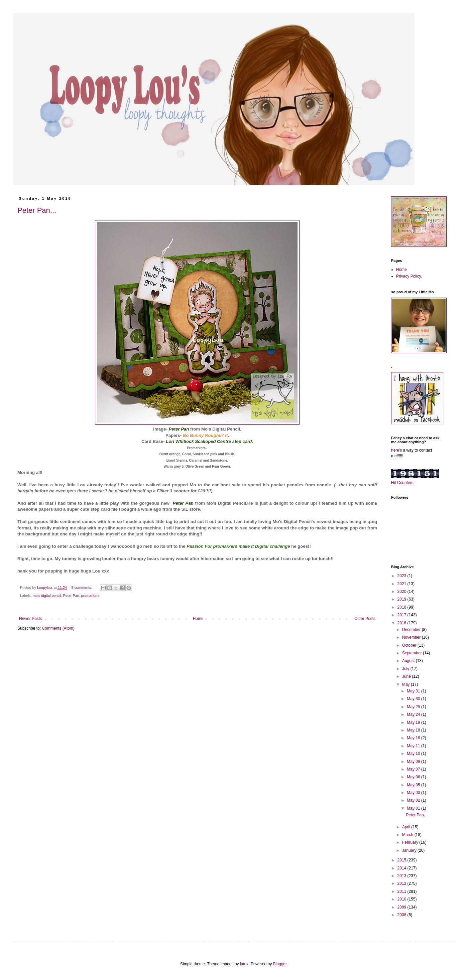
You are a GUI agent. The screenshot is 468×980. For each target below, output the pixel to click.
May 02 (414, 800)
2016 (402, 623)
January (410, 850)
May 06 (414, 777)
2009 (402, 907)
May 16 (414, 738)
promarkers (90, 596)
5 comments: (82, 588)
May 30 (414, 699)
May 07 (414, 769)
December (412, 630)
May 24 (414, 714)
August (409, 661)
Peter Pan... (37, 210)
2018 (402, 607)
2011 (402, 891)
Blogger (280, 964)
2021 (402, 584)
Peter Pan (71, 596)
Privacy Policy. (409, 276)
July (406, 669)
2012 (402, 883)
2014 (402, 868)
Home (198, 619)
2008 (402, 915)
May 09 (414, 762)
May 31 (414, 691)
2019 (402, 599)
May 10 (414, 754)
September (413, 653)
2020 (402, 592)
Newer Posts (30, 619)
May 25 (414, 707)
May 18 (414, 730)
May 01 (414, 808)
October (410, 645)
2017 (402, 615)
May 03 (414, 793)
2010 (402, 899)
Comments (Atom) (58, 628)
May (406, 684)
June (407, 676)
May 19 (414, 722)
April (407, 827)
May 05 (414, 785)
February (411, 842)
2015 (402, 860)
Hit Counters (402, 483)
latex (244, 964)
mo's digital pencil (47, 596)
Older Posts (365, 619)
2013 (402, 876)
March (408, 835)
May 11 (414, 746)
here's (396, 450)
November (412, 637)
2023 (402, 576)
